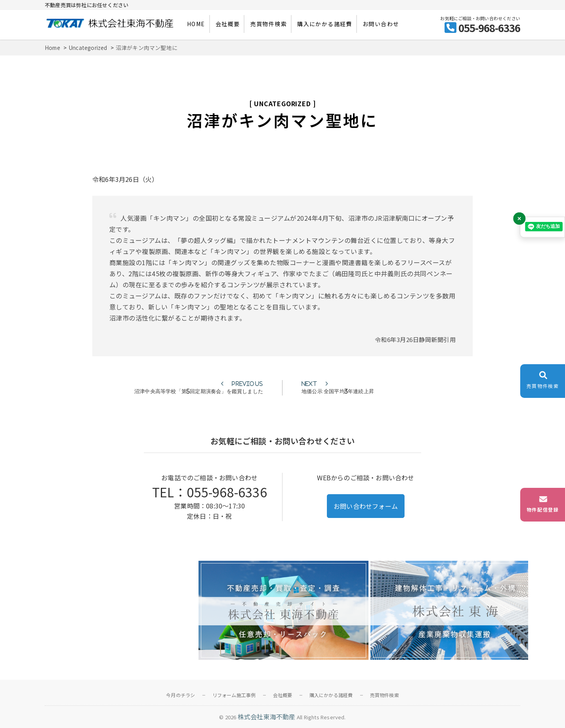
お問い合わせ (381, 24)
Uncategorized (282, 103)
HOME (196, 24)
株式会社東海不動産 (267, 717)
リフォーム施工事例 (234, 695)
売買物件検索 (269, 24)
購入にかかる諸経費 (325, 24)
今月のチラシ (180, 695)
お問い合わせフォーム (366, 506)
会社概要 (228, 24)
